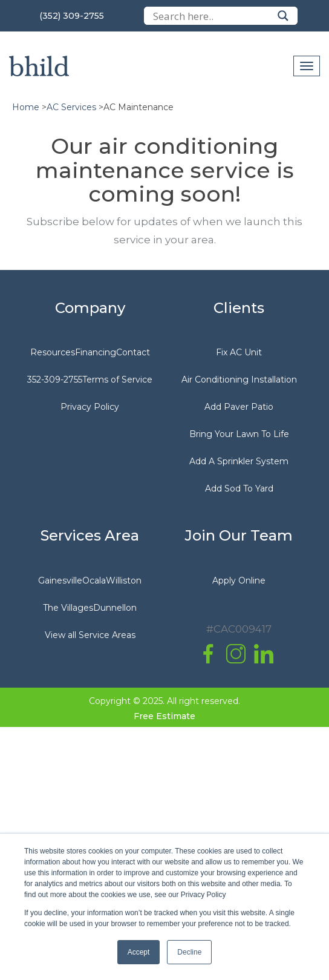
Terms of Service (117, 380)
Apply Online (239, 580)
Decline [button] (189, 952)
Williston (124, 580)
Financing (96, 352)
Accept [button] (139, 952)
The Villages (68, 608)
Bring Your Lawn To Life (239, 434)
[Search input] (212, 16)
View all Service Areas (90, 635)
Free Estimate (164, 716)
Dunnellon (115, 608)
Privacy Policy (90, 407)
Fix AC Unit (239, 352)
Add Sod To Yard (239, 488)
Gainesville (60, 580)
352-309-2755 (55, 380)
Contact (133, 352)
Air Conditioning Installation (239, 380)
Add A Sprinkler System (239, 461)
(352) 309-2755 (72, 16)
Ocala (94, 580)
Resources (53, 352)
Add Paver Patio (239, 407)
